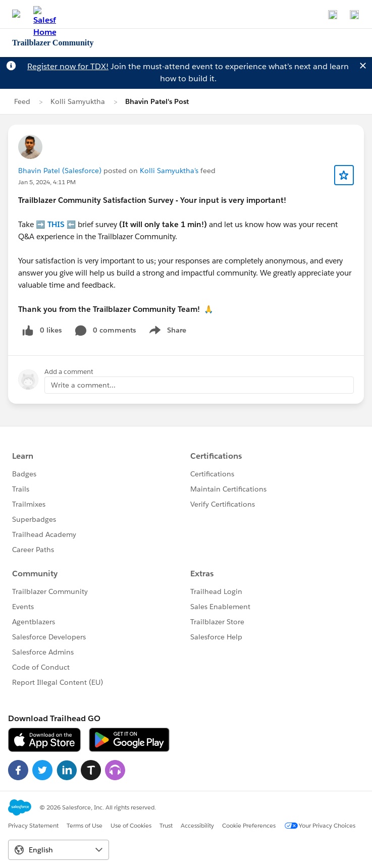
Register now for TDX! (68, 66)
